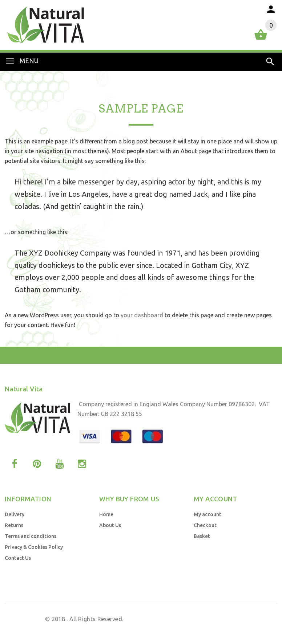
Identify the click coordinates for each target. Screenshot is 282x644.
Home (106, 514)
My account (208, 514)
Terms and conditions (31, 536)
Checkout (205, 525)
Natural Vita (27, 619)
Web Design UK (187, 629)
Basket (202, 536)
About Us (110, 525)
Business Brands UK (244, 629)
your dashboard (142, 315)
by (212, 629)
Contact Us (18, 558)
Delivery (15, 514)
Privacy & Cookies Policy (34, 547)
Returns (14, 525)
